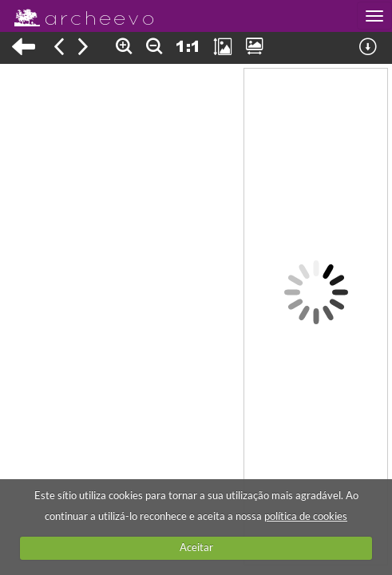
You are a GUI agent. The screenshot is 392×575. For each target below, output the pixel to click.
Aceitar (196, 547)
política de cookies (306, 516)
